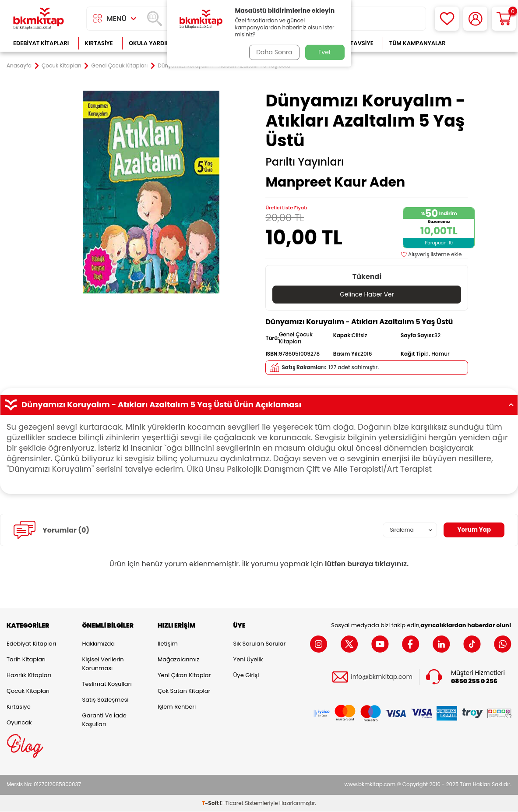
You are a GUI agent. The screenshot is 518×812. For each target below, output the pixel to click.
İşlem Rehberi (177, 707)
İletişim (168, 644)
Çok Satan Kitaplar (184, 691)
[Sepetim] (504, 19)
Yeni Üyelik (248, 660)
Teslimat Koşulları (107, 684)
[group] (151, 192)
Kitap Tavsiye (353, 43)
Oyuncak (19, 723)
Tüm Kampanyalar (418, 43)
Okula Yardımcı (153, 43)
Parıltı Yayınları (305, 162)
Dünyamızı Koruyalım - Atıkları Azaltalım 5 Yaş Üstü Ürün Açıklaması (259, 405)
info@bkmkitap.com (382, 677)
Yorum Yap (473, 530)
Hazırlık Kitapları (29, 676)
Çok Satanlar (483, 43)
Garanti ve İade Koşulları (104, 720)
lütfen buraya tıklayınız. (367, 564)
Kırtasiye (99, 43)
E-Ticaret (232, 803)
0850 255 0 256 (474, 681)
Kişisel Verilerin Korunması (103, 664)
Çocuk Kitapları (62, 66)
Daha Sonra (273, 52)
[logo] (39, 19)
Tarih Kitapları (26, 660)
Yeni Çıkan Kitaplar (184, 676)
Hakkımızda (99, 644)
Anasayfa (19, 66)
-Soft (211, 803)
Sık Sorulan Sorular (260, 644)
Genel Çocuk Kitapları (120, 66)
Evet (325, 52)
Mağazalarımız (178, 660)
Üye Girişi (246, 676)
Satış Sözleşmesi (106, 700)
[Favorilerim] (447, 19)
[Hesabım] (475, 19)
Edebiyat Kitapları (41, 43)
